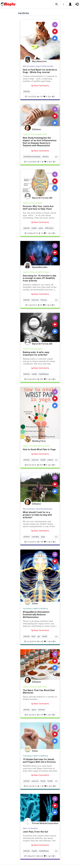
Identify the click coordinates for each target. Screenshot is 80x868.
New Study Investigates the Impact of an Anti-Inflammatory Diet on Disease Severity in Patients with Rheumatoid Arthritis (40, 143)
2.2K (40, 856)
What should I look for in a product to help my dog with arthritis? (37, 515)
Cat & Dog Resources (44, 509)
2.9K (40, 542)
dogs (43, 537)
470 (40, 97)
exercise (35, 460)
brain (34, 636)
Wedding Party (39, 441)
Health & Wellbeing (40, 609)
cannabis (35, 537)
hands (43, 781)
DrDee (35, 604)
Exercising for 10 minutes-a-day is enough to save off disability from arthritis (39, 278)
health (34, 228)
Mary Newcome (39, 61)
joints (41, 228)
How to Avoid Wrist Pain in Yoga (39, 449)
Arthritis (27, 91)
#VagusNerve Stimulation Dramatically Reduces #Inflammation (36, 614)
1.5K (41, 162)
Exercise (35, 300)
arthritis (45, 157)
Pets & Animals (29, 66)
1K (41, 233)
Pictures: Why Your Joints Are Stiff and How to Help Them (38, 208)
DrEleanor (37, 129)
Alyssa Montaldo (40, 267)
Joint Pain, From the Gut (35, 832)
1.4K (41, 786)
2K (40, 305)
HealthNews (44, 374)
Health (40, 203)
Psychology (27, 609)
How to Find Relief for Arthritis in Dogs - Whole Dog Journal (40, 71)
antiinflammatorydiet (32, 157)
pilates (50, 460)
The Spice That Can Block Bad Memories (39, 692)
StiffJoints (49, 228)
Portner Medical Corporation (45, 823)
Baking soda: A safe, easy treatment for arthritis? (36, 353)
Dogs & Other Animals (45, 66)
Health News (42, 134)
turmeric (41, 710)
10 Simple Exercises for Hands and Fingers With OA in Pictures (39, 761)
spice (34, 710)
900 (40, 379)
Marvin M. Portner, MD (42, 198)
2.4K (40, 641)
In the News (33, 828)
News (25, 828)
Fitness (44, 300)
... (56, 156)
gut (39, 636)
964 (40, 465)
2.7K (40, 715)
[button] (57, 4)
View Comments (40, 86)
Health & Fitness (29, 134)
